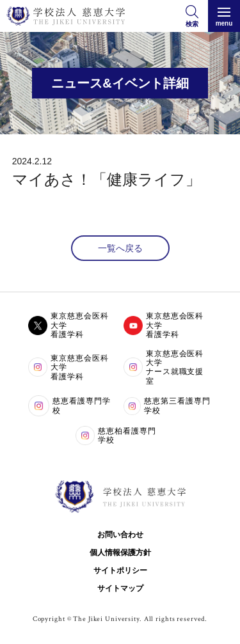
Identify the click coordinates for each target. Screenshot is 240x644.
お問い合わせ (120, 535)
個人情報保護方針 (120, 553)
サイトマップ (120, 588)
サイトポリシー (120, 570)
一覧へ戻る (120, 248)
